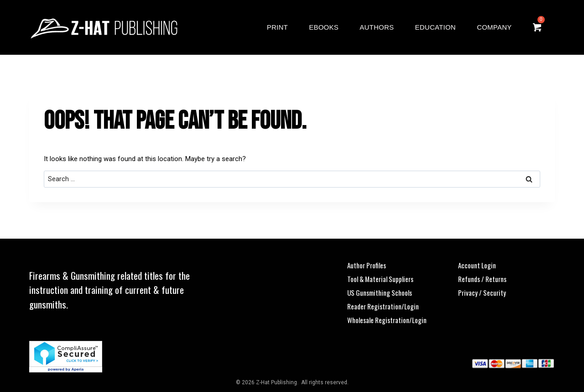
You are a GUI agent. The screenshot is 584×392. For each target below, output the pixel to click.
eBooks (324, 27)
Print (277, 27)
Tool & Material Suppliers (380, 279)
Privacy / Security (482, 293)
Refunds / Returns (482, 279)
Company (494, 27)
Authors (377, 27)
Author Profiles (367, 265)
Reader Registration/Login (383, 306)
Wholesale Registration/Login (387, 320)
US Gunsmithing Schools (380, 293)
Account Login (477, 265)
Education (435, 27)
